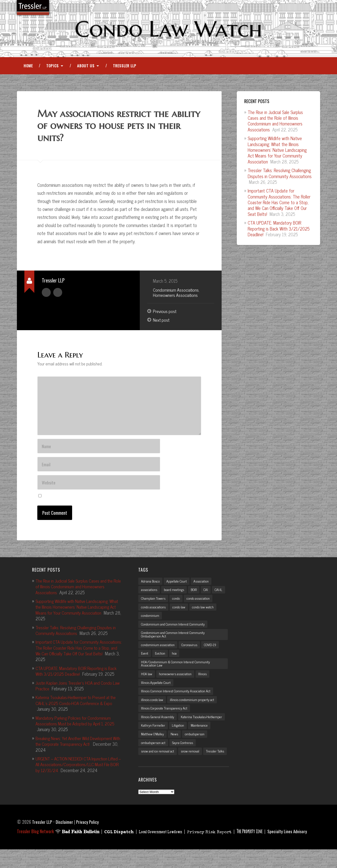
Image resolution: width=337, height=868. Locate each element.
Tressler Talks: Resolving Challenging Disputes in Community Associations (280, 174)
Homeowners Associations (176, 296)
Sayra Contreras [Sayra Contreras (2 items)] (212, 752)
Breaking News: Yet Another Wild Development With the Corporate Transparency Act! (77, 746)
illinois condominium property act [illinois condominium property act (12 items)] (194, 708)
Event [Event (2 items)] (145, 661)
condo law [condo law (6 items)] (211, 613)
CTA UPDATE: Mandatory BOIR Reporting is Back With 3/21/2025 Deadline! (279, 230)
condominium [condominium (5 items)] (179, 622)
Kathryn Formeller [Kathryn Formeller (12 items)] (203, 734)
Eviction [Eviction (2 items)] (160, 661)
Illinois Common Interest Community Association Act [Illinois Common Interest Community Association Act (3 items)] (177, 699)
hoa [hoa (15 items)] (174, 661)
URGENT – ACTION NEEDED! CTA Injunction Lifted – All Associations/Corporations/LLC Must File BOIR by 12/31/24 (78, 769)
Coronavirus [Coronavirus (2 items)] (191, 652)
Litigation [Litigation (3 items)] (147, 743)
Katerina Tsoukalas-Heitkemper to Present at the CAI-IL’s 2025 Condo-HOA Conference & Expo (79, 705)
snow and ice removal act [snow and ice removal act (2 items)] (158, 761)
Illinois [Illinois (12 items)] (205, 682)
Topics (52, 67)
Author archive (46, 293)
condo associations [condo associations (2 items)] (185, 613)
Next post (162, 321)
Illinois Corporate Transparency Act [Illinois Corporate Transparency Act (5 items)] (165, 717)
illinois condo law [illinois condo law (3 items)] (153, 708)
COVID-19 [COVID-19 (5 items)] (213, 652)
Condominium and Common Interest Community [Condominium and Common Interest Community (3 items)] (174, 631)
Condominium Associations (176, 291)
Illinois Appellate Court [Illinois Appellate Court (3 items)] (156, 690)
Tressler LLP (125, 67)
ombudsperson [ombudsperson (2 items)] (151, 752)
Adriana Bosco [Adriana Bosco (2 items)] (151, 587)
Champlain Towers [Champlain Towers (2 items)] (169, 604)
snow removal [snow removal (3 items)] (192, 761)
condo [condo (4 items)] (192, 604)
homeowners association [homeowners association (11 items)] (177, 682)
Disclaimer (65, 840)
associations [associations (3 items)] (149, 595)
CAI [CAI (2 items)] (209, 595)
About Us (86, 67)
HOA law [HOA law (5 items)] (147, 682)
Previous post (165, 312)
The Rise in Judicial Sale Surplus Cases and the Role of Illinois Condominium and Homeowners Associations (275, 122)
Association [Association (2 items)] (203, 587)
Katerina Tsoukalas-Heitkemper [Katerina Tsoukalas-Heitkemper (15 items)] (162, 734)
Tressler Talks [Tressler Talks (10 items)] (151, 770)
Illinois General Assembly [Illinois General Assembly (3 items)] (158, 726)
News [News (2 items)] (218, 743)
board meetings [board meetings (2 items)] (175, 595)
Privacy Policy (88, 840)
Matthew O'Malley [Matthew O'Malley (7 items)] (196, 743)
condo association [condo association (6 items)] (153, 613)
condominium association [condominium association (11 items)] (158, 652)
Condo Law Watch (168, 29)
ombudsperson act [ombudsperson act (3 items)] (181, 752)
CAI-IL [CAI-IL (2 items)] (145, 604)
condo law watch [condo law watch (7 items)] (152, 622)
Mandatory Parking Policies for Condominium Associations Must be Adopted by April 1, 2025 (77, 726)
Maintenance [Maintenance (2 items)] (169, 743)
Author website (58, 293)
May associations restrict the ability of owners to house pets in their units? (114, 127)
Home (28, 67)
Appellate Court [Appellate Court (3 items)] (178, 587)
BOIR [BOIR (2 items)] (196, 595)
